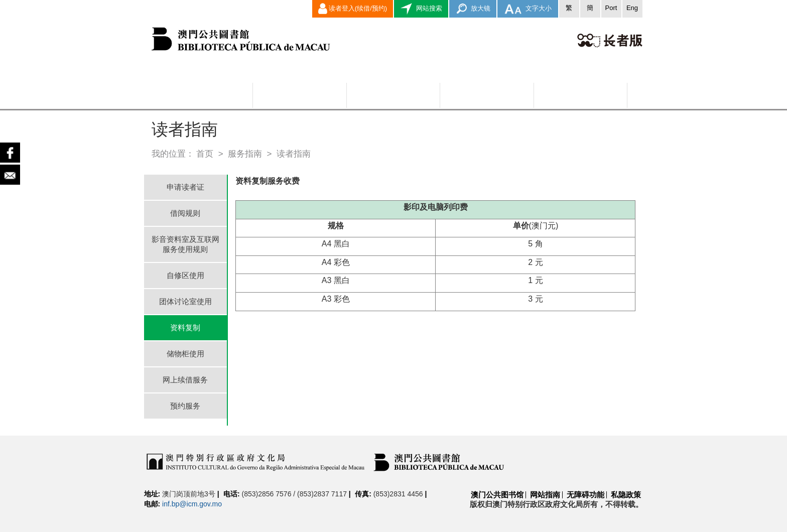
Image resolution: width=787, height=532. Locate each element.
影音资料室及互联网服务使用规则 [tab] (185, 244)
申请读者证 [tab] (185, 187)
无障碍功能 (585, 495)
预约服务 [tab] (185, 406)
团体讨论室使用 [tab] (185, 301)
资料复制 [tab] (185, 327)
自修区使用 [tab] (185, 275)
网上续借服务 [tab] (185, 380)
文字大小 (528, 9)
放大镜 (473, 9)
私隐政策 (626, 495)
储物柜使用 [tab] (185, 354)
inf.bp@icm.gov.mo (192, 504)
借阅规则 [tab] (185, 213)
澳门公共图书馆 (497, 495)
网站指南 (545, 495)
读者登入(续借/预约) (353, 9)
